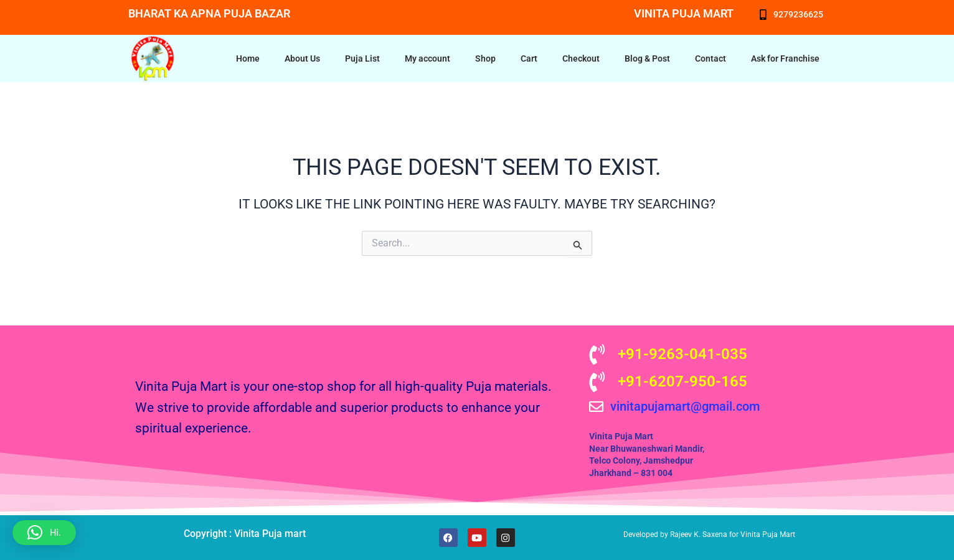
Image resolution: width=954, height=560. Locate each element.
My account (427, 58)
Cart (529, 58)
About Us (302, 58)
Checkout (581, 58)
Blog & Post (647, 58)
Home (248, 58)
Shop (485, 58)
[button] (44, 533)
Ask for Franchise (785, 58)
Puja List (362, 58)
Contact (711, 58)
